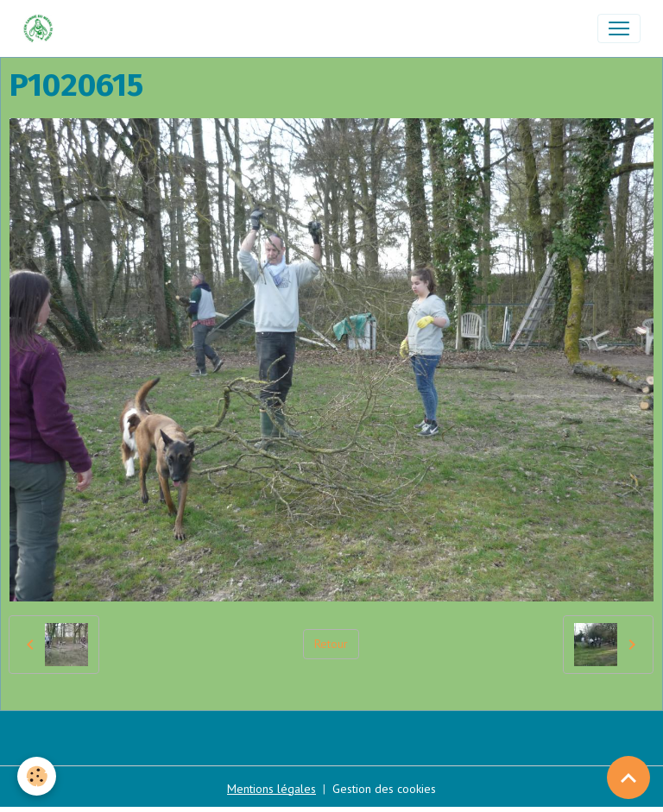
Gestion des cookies (384, 789)
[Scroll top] (628, 777)
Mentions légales (272, 789)
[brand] (42, 28)
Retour (331, 644)
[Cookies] (37, 776)
